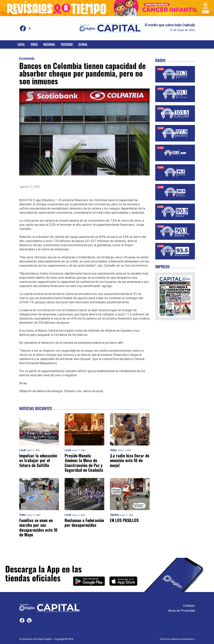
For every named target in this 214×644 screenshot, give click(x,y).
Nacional (49, 44)
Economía (27, 59)
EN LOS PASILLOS (124, 520)
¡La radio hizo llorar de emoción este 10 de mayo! (130, 460)
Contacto (189, 606)
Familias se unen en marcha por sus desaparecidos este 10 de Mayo (38, 527)
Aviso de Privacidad (182, 611)
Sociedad (67, 44)
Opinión (114, 515)
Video (34, 44)
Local (21, 44)
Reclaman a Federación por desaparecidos (84, 523)
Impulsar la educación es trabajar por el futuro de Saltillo (38, 460)
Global (83, 44)
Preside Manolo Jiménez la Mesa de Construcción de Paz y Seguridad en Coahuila (84, 463)
